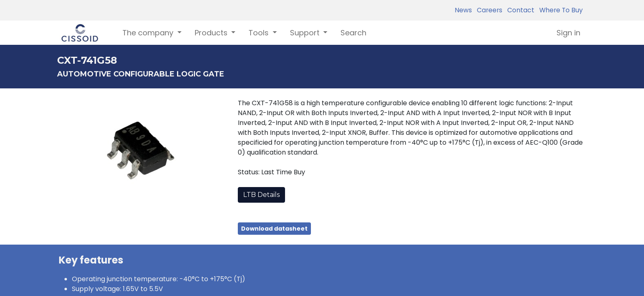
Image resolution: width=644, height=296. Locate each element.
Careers (488, 10)
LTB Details (261, 195)
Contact (519, 10)
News (463, 10)
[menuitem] (353, 33)
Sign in (568, 33)
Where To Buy (559, 10)
